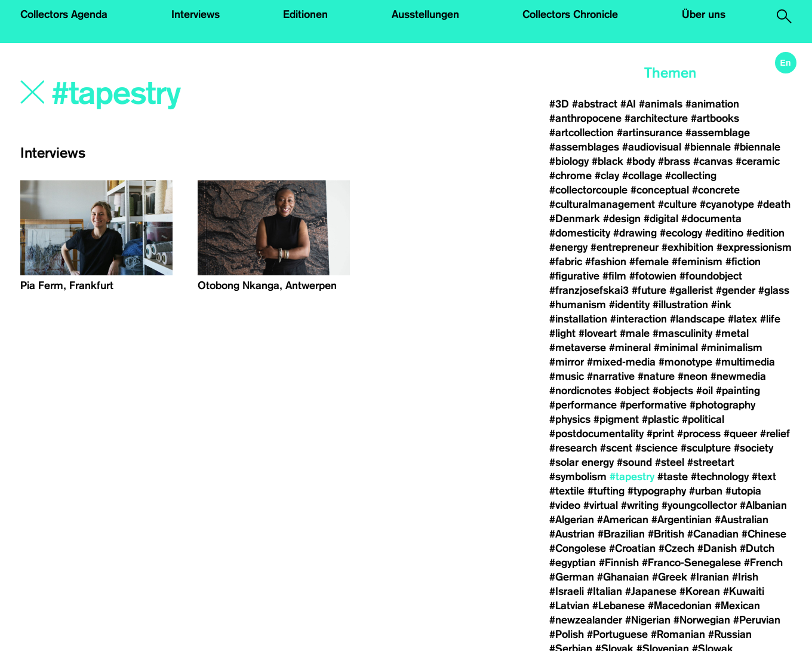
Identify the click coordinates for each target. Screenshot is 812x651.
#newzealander (586, 620)
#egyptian (573, 563)
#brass (674, 161)
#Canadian (713, 534)
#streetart (711, 462)
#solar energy (582, 462)
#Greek (670, 577)
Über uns (704, 14)
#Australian (742, 520)
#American (623, 520)
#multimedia (745, 362)
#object (632, 391)
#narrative (611, 376)
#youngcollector (699, 505)
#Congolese (578, 548)
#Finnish (619, 563)
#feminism (697, 262)
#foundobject (711, 276)
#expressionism (754, 247)
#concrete (716, 190)
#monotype (685, 362)
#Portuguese (617, 634)
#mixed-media (621, 362)
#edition (765, 233)
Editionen (305, 14)
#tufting (606, 491)
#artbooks (715, 118)
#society (753, 448)
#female (649, 262)
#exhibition (688, 247)
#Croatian (632, 548)
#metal (732, 333)
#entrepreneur (625, 247)
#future (649, 290)
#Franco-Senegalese (691, 563)
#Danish (717, 548)
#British (666, 534)
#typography (657, 491)
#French (763, 563)
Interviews (196, 14)
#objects (673, 391)
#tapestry (632, 477)
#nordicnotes (580, 391)
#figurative (574, 276)
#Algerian (572, 520)
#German (572, 577)
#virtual (601, 505)
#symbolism (578, 477)
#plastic (660, 419)
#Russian (730, 634)
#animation (712, 104)
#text (764, 477)
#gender (736, 290)
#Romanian (678, 634)
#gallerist (691, 290)
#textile (567, 491)
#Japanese (651, 591)
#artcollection (582, 133)
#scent (616, 448)
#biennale (708, 147)
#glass (774, 290)
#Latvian (569, 606)
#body (641, 161)
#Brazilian (621, 534)
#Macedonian (680, 606)
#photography (722, 405)
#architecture (656, 118)
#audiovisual (652, 147)
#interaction (639, 319)
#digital (661, 219)
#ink (721, 305)
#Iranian (710, 577)
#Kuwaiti (744, 591)
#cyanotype (727, 204)
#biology (569, 161)
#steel (670, 462)
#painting (738, 391)
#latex (742, 319)
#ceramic (758, 161)
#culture (677, 204)
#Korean (700, 591)
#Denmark (575, 219)
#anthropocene (585, 118)
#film (614, 276)
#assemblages (584, 147)
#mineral (630, 348)
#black (608, 161)
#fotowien (653, 276)
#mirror (567, 362)
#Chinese (764, 534)
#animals (661, 104)
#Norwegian (702, 620)
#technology (720, 477)
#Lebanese (619, 606)
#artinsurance (650, 133)
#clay (607, 176)
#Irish (745, 577)
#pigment (616, 419)
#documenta (711, 219)
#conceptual (660, 190)
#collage (642, 176)
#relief (775, 434)
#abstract (595, 104)
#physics (570, 419)
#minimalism (732, 348)
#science (656, 448)
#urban (706, 491)
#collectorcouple (588, 190)
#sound (634, 462)
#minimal (676, 348)
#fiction (743, 262)
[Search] (203, 94)
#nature (656, 376)
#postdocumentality (596, 434)
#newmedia (738, 376)
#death (774, 204)
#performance (583, 405)
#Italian (605, 591)
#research (573, 448)
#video (565, 505)
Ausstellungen (425, 14)
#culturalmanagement (602, 204)
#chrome (570, 176)
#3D (559, 104)
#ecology (681, 233)
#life (770, 319)
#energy (568, 247)
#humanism (578, 305)
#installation (578, 319)
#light (562, 333)
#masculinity (682, 333)
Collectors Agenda (64, 14)
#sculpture (706, 448)
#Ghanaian (623, 577)
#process (699, 434)
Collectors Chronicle (570, 14)
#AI (628, 104)
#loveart (598, 333)
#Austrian (572, 534)
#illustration (680, 305)
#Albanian (763, 505)
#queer (740, 434)
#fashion (606, 262)
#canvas (713, 161)
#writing (640, 505)
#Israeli (567, 591)
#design (622, 219)
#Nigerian (648, 620)
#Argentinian (682, 520)
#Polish (567, 634)
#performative (653, 405)
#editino (724, 233)
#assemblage (718, 133)
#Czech (676, 548)
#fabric (566, 262)
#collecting (691, 176)
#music (567, 376)
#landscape (697, 319)
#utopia (743, 491)
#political (703, 419)
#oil (705, 391)
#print (660, 434)
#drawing (635, 233)
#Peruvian (757, 620)
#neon (693, 376)
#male (635, 333)
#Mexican (737, 606)
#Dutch (757, 548)
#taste (673, 477)
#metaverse (578, 348)
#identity (629, 305)
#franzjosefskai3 (589, 290)
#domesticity (580, 233)
